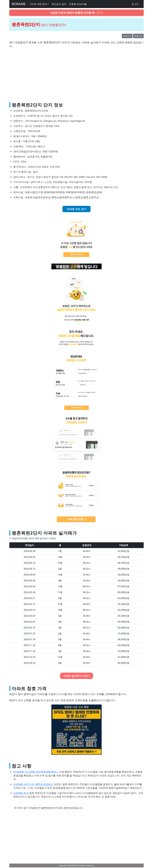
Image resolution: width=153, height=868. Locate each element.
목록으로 (138, 36)
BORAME (19, 4)
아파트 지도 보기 (76, 209)
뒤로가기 (127, 36)
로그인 (135, 4)
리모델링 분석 (21, 793)
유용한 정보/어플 (78, 4)
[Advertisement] (76, 76)
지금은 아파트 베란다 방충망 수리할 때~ (77, 13)
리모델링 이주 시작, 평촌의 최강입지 (33, 784)
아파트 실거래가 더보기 (76, 676)
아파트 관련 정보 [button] (38, 4)
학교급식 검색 (59, 4)
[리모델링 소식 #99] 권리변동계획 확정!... (36, 772)
